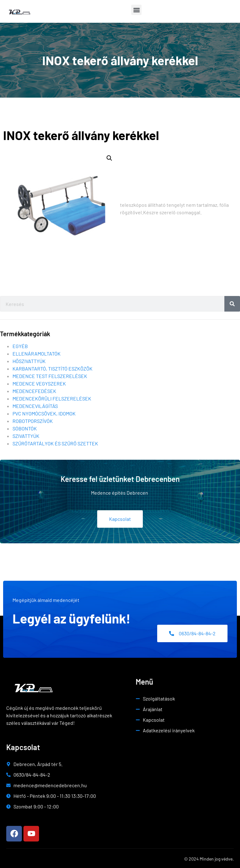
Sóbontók (25, 428)
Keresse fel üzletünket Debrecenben (120, 479)
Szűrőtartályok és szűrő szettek (55, 443)
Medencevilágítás (35, 406)
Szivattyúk (26, 436)
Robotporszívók (33, 421)
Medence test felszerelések (50, 376)
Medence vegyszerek (39, 383)
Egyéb (20, 346)
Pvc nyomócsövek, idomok (44, 413)
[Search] (232, 304)
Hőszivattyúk (29, 361)
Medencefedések (34, 391)
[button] (136, 10)
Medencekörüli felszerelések (52, 398)
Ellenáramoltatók (37, 354)
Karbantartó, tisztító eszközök (52, 369)
